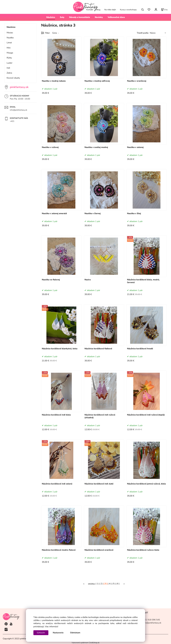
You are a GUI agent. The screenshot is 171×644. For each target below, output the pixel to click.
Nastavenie (58, 633)
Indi (8, 68)
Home (81, 10)
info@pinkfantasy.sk (18, 110)
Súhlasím (41, 633)
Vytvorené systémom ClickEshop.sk (85, 643)
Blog (98, 10)
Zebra (9, 73)
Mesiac (10, 33)
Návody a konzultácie (80, 17)
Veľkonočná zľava (116, 17)
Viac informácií (51, 627)
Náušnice (51, 17)
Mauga (10, 53)
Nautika (10, 38)
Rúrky (9, 58)
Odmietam (75, 633)
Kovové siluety (13, 78)
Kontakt (90, 10)
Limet (9, 43)
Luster (9, 63)
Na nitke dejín (110, 10)
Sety (62, 17)
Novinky (99, 17)
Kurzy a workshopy (128, 10)
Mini (9, 48)
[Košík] (164, 10)
